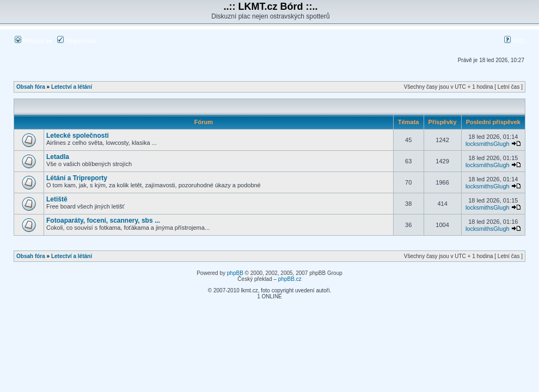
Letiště (57, 199)
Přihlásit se (33, 41)
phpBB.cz (290, 279)
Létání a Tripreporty (77, 178)
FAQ (514, 41)
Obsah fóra (31, 87)
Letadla (58, 157)
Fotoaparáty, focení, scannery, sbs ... (103, 220)
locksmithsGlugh (488, 144)
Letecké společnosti (78, 136)
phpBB (235, 273)
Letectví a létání (72, 87)
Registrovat (76, 41)
